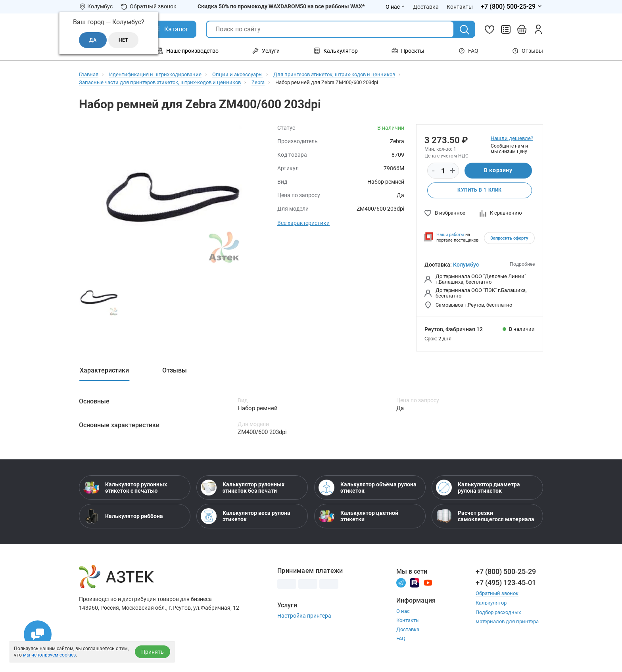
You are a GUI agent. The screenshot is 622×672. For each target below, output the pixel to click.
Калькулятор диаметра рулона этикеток (478, 488)
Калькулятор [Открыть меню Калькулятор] (336, 51)
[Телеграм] (401, 583)
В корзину (498, 171)
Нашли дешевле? (512, 138)
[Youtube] (428, 583)
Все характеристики (303, 223)
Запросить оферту (509, 238)
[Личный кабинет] (538, 29)
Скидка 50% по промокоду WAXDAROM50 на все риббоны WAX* (281, 6)
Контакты (408, 621)
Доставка (408, 630)
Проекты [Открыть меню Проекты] (408, 51)
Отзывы (528, 51)
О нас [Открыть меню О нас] (395, 7)
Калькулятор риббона (123, 516)
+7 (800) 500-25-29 (506, 572)
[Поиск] (465, 30)
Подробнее (522, 264)
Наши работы (450, 235)
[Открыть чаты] (38, 634)
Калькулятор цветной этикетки (358, 516)
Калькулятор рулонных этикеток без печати (243, 488)
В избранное (445, 213)
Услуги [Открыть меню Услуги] (266, 51)
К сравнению (501, 213)
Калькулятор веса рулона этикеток (246, 516)
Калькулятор (491, 603)
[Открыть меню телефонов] (512, 7)
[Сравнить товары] (506, 29)
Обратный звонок (149, 7)
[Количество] (443, 171)
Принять (153, 652)
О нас (403, 612)
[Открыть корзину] (522, 29)
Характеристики (104, 370)
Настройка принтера (304, 616)
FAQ (468, 51)
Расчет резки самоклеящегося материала (485, 516)
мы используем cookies (49, 655)
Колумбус (466, 265)
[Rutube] (415, 583)
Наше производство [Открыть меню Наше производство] (188, 51)
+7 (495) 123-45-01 (506, 583)
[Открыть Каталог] (170, 29)
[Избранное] (490, 29)
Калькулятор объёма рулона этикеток (368, 488)
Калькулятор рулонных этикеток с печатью (125, 488)
